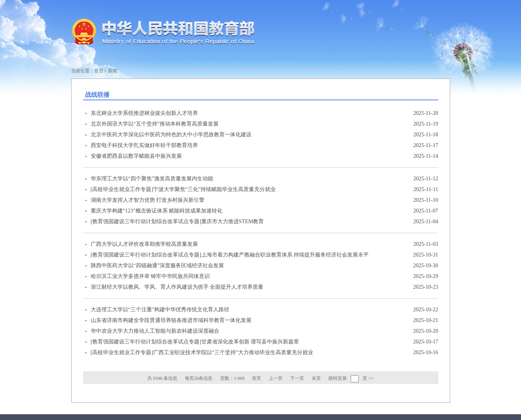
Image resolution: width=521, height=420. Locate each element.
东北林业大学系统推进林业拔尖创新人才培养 (144, 113)
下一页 (297, 378)
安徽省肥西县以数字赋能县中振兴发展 (136, 156)
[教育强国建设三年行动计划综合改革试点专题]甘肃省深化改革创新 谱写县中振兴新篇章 (195, 342)
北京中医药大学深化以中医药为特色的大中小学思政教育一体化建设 (171, 135)
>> (371, 378)
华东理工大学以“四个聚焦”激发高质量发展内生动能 (152, 179)
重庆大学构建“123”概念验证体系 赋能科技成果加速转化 (157, 211)
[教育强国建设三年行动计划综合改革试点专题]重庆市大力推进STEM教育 (177, 221)
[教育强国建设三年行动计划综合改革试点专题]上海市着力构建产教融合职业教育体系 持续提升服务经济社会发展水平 (230, 255)
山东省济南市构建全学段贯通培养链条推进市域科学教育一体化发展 (171, 320)
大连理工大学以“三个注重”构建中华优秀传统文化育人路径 (160, 310)
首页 (99, 71)
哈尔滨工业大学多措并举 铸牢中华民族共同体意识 (150, 276)
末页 (316, 378)
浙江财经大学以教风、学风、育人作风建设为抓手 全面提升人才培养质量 (177, 287)
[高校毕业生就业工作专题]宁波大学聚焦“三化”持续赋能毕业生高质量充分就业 (183, 189)
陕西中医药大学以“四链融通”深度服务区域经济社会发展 (157, 266)
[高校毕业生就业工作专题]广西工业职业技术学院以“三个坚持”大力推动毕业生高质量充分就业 (202, 352)
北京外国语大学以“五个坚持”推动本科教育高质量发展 (155, 124)
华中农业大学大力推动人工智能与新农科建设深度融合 (155, 331)
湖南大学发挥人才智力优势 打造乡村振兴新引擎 (148, 200)
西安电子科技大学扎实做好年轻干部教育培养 (144, 145)
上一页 (276, 378)
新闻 (113, 71)
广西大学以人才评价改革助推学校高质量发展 (144, 244)
